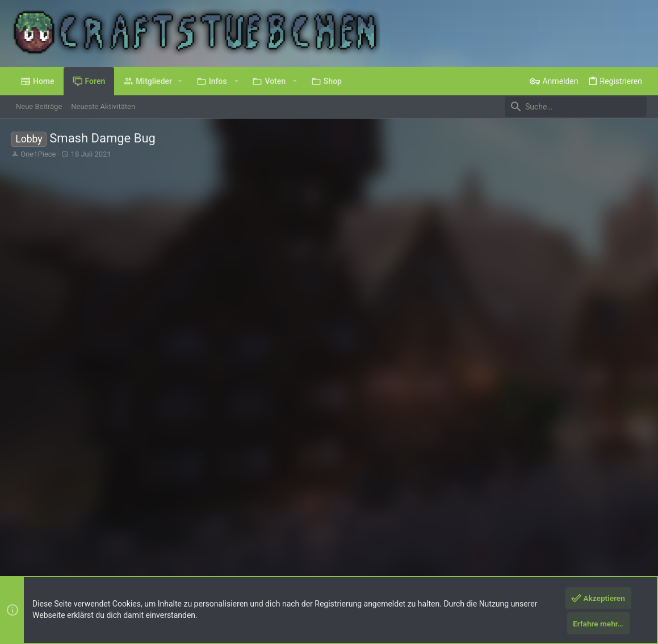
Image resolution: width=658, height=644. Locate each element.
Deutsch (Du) (41, 529)
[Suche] (576, 107)
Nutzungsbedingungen (454, 529)
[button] (180, 81)
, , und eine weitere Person (201, 395)
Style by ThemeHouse (235, 557)
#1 (637, 210)
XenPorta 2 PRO (38, 567)
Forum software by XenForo (103, 557)
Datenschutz (518, 529)
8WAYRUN (148, 567)
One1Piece (38, 154)
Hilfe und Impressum (580, 529)
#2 (637, 329)
